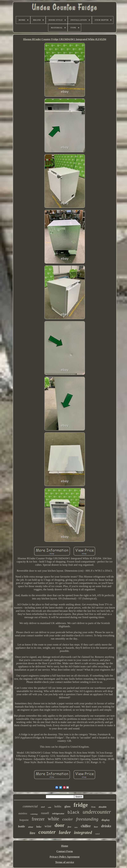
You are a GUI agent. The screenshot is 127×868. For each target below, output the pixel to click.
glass (67, 806)
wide (50, 807)
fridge (81, 805)
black (74, 813)
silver (31, 827)
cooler (68, 819)
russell (45, 813)
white (53, 819)
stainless (23, 813)
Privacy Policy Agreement (65, 857)
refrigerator (58, 813)
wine (48, 826)
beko (39, 827)
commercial (30, 806)
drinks (106, 826)
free (69, 827)
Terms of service (65, 862)
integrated (83, 833)
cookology (34, 814)
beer (96, 827)
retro (76, 827)
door (59, 825)
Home (65, 846)
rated (97, 834)
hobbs (58, 806)
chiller (86, 826)
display (106, 820)
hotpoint (24, 820)
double (102, 807)
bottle (21, 826)
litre (33, 833)
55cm (93, 807)
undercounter (97, 812)
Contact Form (65, 851)
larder (65, 832)
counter (47, 832)
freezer (38, 819)
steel (43, 807)
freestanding (87, 819)
